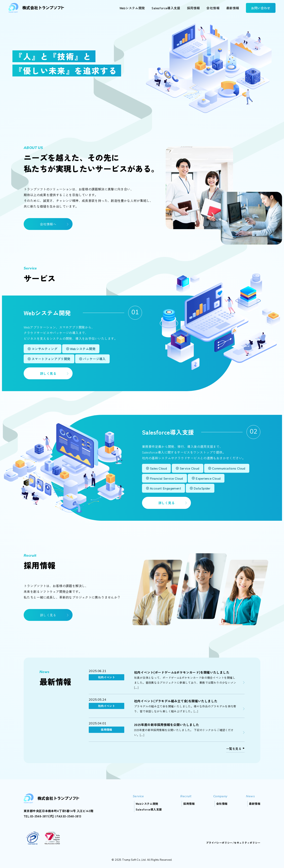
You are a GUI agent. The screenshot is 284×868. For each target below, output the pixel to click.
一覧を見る (234, 749)
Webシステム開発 (132, 8)
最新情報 (233, 8)
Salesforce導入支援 (166, 8)
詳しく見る (48, 373)
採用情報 (193, 8)
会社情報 (213, 8)
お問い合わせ (261, 8)
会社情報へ (48, 224)
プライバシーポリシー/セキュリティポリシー (233, 843)
